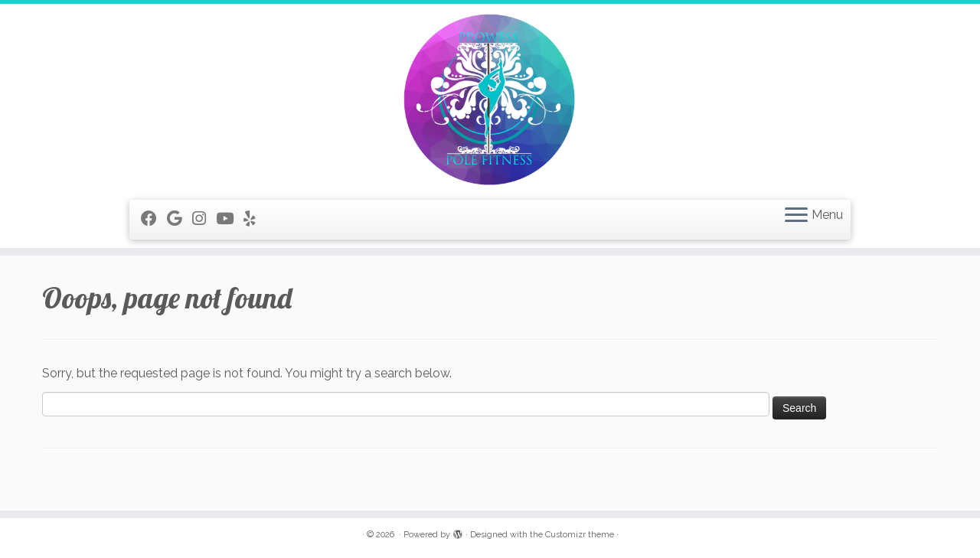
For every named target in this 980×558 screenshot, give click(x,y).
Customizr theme (580, 535)
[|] (490, 100)
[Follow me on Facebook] (154, 219)
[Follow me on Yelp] (255, 219)
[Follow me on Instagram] (204, 219)
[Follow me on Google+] (180, 219)
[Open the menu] (796, 216)
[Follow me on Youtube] (230, 219)
